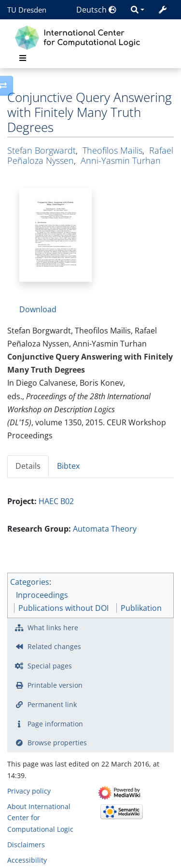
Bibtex (68, 466)
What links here (53, 628)
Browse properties (57, 743)
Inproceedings (42, 595)
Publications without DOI (63, 608)
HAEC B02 (56, 501)
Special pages (50, 666)
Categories (30, 582)
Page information (55, 724)
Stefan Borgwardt (42, 150)
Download (38, 309)
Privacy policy (29, 791)
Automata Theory (105, 529)
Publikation (141, 608)
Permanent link (52, 704)
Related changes (54, 646)
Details (28, 466)
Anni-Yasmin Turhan (121, 160)
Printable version (55, 685)
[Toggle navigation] (23, 58)
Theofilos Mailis (112, 150)
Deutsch (96, 10)
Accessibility (27, 860)
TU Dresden (27, 10)
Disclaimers (26, 845)
